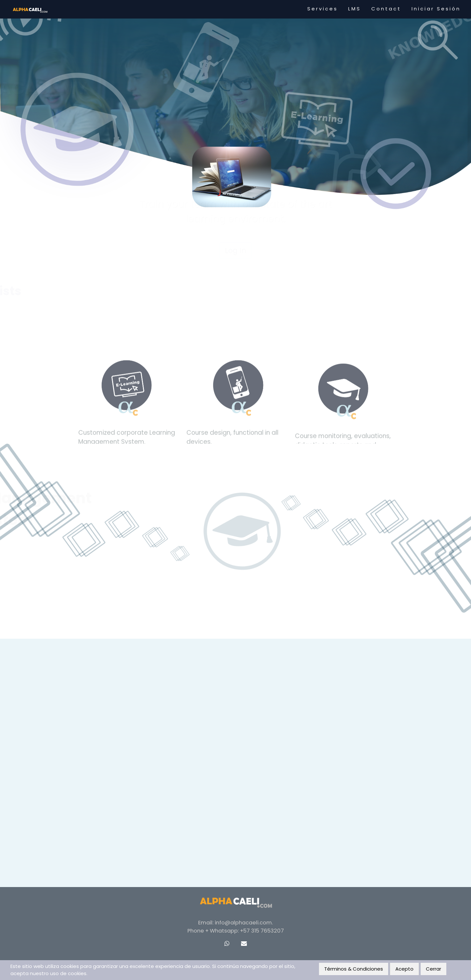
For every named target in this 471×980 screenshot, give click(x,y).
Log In (235, 173)
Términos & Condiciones (354, 969)
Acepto (404, 969)
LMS (355, 9)
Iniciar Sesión (436, 9)
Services (323, 9)
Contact (386, 9)
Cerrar (433, 969)
